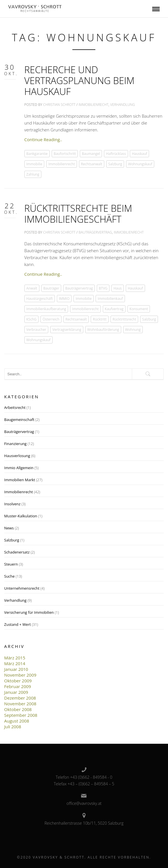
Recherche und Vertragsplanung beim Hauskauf (80, 80)
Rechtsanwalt (92, 164)
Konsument (139, 309)
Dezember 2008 (20, 698)
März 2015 (15, 658)
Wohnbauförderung (103, 330)
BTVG (103, 288)
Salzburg (115, 164)
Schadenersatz (17, 552)
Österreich (51, 319)
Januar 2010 (16, 669)
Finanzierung (16, 444)
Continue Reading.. (43, 139)
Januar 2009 (16, 692)
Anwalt (32, 288)
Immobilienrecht (94, 105)
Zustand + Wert (18, 624)
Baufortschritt (65, 154)
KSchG (32, 319)
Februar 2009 (18, 686)
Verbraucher (36, 330)
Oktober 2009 (18, 681)
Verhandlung (123, 105)
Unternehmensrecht (22, 588)
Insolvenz (12, 504)
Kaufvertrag (114, 309)
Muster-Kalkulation (21, 516)
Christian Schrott (59, 105)
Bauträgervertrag (95, 232)
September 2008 (21, 715)
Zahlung (33, 174)
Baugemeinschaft (19, 420)
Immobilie (34, 164)
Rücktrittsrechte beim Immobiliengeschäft (78, 213)
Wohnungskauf (140, 164)
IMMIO (64, 299)
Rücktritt (100, 319)
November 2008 (20, 704)
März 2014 (15, 663)
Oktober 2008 (18, 709)
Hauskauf (139, 154)
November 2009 (20, 675)
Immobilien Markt (20, 480)
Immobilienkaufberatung (46, 309)
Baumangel (91, 154)
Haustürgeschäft (40, 299)
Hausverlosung (17, 456)
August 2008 (17, 721)
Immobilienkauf (110, 299)
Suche (10, 576)
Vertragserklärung (67, 330)
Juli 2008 (13, 727)
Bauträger (51, 288)
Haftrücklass (116, 154)
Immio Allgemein (19, 468)
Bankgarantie (37, 154)
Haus (118, 288)
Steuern (11, 564)
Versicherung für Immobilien (29, 612)
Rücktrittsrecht (124, 319)
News (9, 528)
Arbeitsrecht (15, 407)
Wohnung (133, 330)
